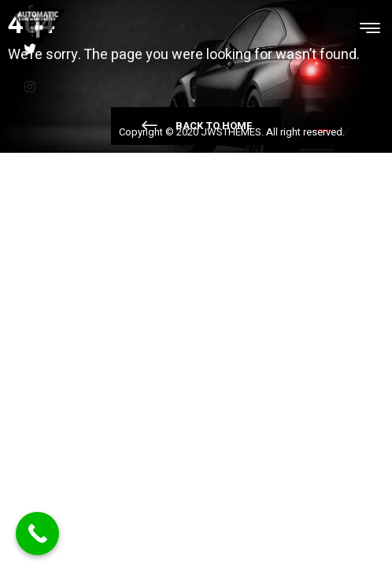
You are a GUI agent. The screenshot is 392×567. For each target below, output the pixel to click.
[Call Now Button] (37, 534)
